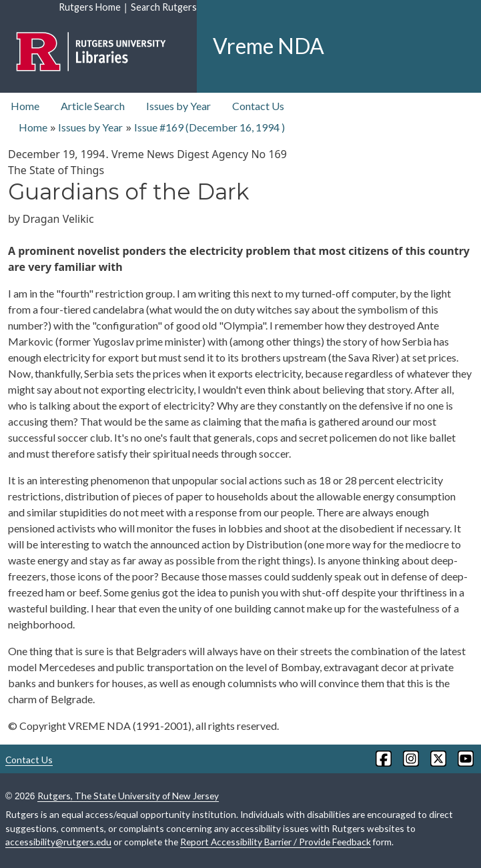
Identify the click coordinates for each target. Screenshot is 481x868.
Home (25, 106)
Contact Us (258, 106)
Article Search (93, 106)
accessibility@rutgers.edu (58, 842)
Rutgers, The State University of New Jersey (128, 796)
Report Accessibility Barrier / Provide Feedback (276, 842)
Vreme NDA (269, 46)
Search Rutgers (164, 7)
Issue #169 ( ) (209, 127)
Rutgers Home (90, 7)
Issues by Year (178, 106)
